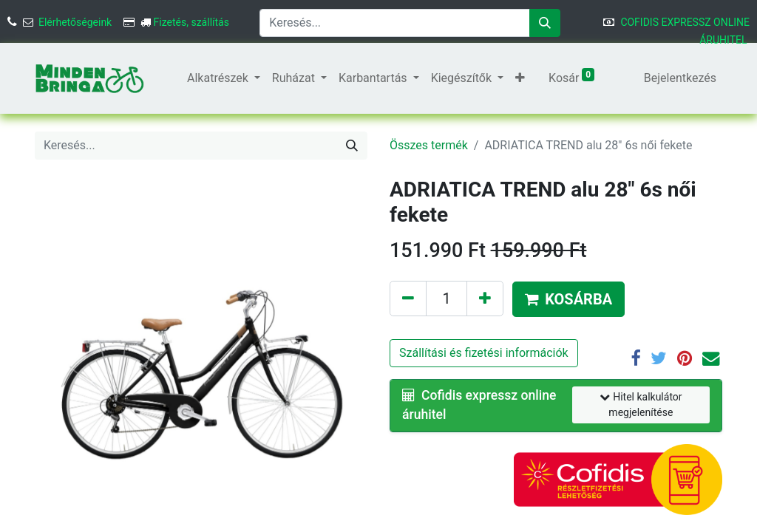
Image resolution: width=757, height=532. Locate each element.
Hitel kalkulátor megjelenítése (641, 405)
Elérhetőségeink (75, 22)
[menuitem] (175, 78)
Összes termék (429, 145)
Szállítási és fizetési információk (484, 353)
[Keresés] (545, 23)
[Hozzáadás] (485, 299)
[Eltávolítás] (408, 299)
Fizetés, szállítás (191, 22)
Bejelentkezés (680, 78)
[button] (520, 78)
